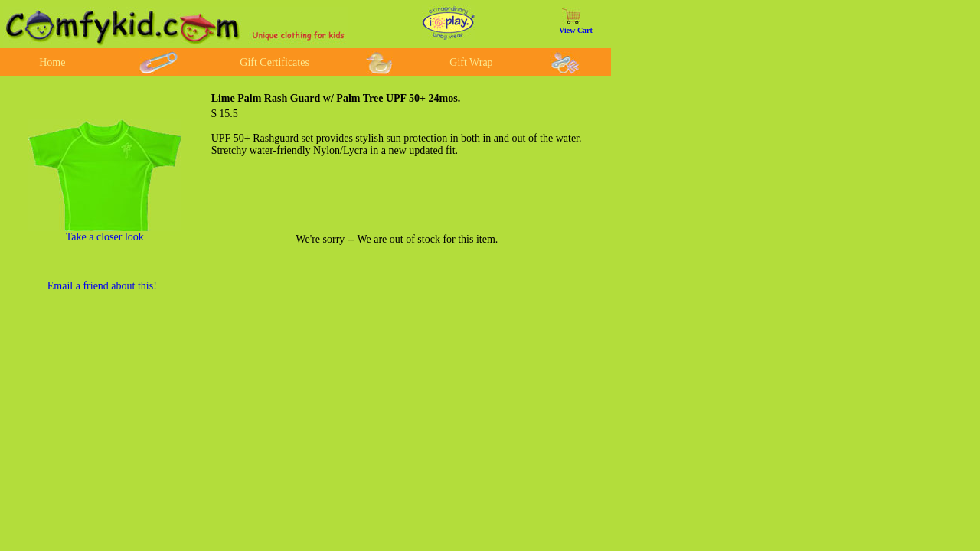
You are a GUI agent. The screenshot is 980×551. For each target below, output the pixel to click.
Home (52, 62)
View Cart (576, 30)
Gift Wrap (471, 62)
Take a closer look (105, 237)
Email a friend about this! (102, 286)
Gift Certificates (274, 62)
